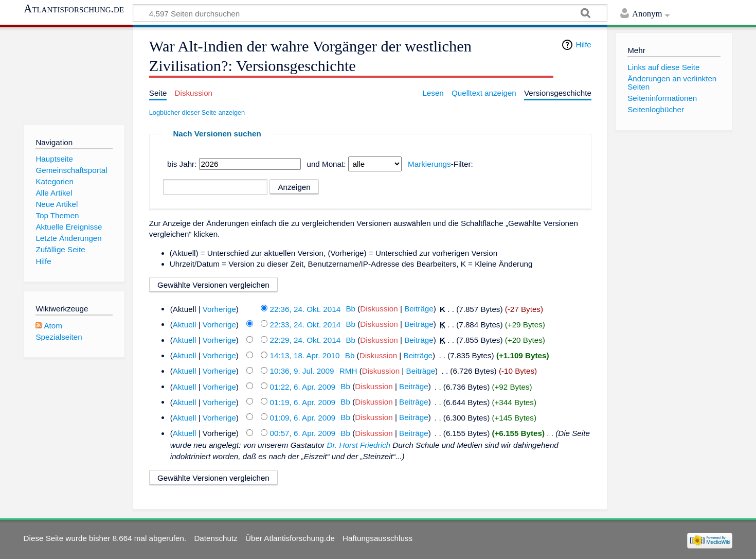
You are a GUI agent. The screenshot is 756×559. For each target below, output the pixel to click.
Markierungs (429, 164)
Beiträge (419, 309)
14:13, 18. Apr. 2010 (305, 355)
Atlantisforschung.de (74, 9)
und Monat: (326, 164)
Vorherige (219, 309)
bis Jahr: (182, 164)
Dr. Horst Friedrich (359, 445)
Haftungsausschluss (377, 538)
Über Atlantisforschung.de (290, 538)
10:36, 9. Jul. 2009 (302, 371)
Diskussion (379, 309)
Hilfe (583, 45)
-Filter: (440, 164)
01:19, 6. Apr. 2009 (303, 402)
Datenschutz (215, 538)
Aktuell (185, 324)
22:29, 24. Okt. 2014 (305, 340)
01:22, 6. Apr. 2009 (303, 386)
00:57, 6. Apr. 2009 (303, 433)
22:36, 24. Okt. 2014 (305, 309)
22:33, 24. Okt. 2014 (305, 324)
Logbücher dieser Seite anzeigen (197, 112)
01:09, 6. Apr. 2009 (303, 417)
